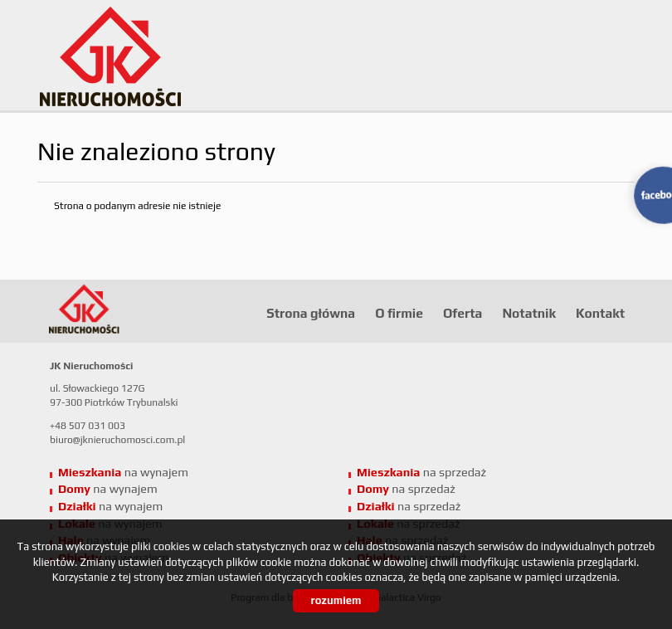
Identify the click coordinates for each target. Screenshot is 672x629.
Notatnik (529, 313)
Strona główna (311, 313)
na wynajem (123, 472)
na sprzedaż (421, 472)
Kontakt (600, 313)
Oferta (463, 313)
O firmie (399, 313)
